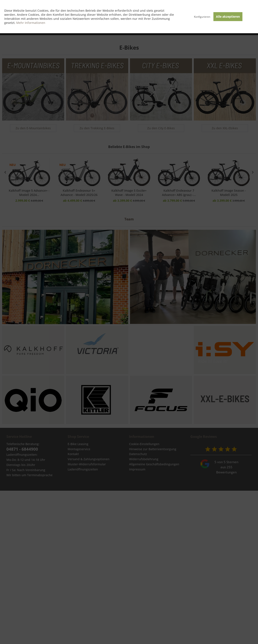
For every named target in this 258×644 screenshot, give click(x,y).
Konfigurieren (202, 17)
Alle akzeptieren (228, 17)
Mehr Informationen (31, 23)
